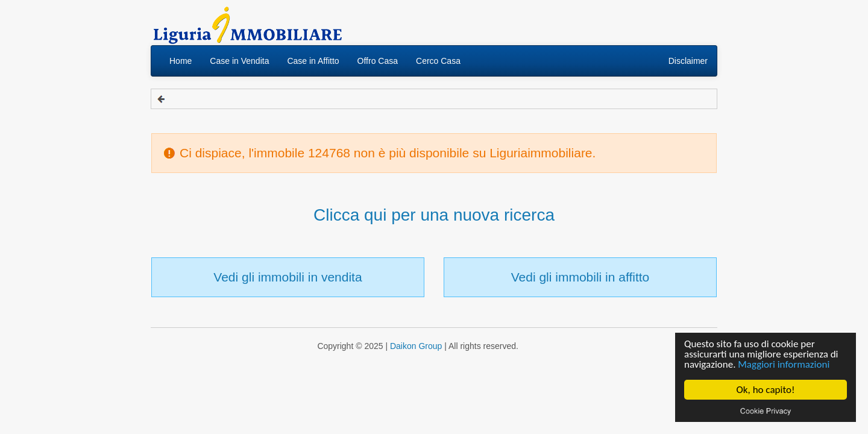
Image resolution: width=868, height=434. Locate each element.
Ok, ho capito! (766, 390)
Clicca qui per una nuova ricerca (434, 215)
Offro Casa (378, 61)
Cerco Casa (438, 61)
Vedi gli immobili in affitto (580, 277)
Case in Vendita (239, 61)
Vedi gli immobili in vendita (288, 277)
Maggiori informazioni (784, 364)
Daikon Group (416, 346)
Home (181, 61)
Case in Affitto (313, 61)
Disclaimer (688, 61)
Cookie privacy (766, 410)
